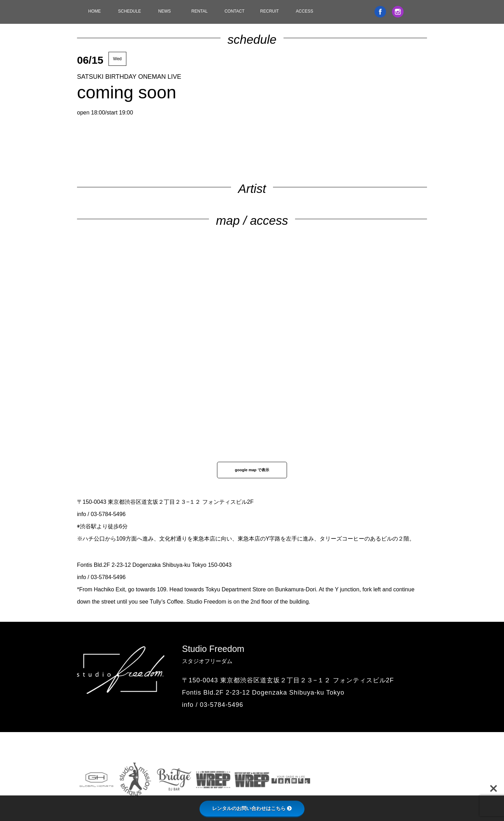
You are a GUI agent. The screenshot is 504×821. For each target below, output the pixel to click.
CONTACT (234, 11)
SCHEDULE (129, 11)
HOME (94, 11)
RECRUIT (269, 11)
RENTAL (199, 11)
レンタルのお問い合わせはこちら (252, 808)
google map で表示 (252, 470)
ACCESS (304, 11)
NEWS (164, 11)
